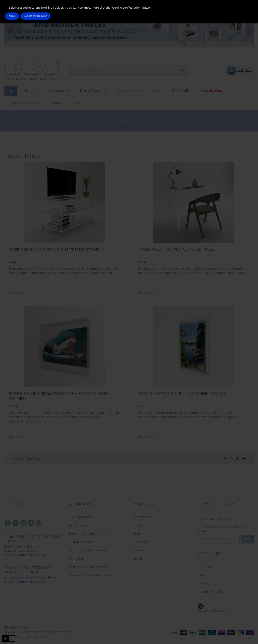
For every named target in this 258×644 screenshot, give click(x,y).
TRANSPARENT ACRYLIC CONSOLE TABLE (176, 250)
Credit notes (142, 534)
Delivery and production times (90, 575)
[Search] (129, 70)
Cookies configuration (213, 611)
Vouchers (140, 551)
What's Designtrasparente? (88, 551)
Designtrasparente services (88, 567)
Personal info (142, 517)
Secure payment (80, 517)
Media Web (38, 637)
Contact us (77, 559)
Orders (138, 526)
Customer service (81, 542)
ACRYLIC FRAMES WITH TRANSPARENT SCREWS (182, 394)
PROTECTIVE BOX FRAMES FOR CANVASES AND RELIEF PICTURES (59, 396)
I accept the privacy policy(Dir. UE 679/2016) (222, 529)
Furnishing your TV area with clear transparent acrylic (57, 250)
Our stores (205, 575)
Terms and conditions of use (89, 534)
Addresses (141, 542)
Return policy (78, 526)
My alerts (140, 559)
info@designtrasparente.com (25, 555)
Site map (204, 584)
